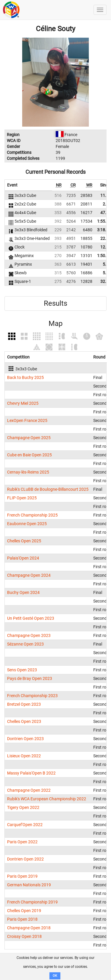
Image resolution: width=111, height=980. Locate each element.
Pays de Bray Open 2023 (30, 678)
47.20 (106, 213)
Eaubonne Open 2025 (27, 524)
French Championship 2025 (32, 515)
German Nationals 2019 (29, 885)
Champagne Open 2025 (29, 438)
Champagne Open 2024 (29, 575)
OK (55, 976)
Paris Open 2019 (22, 876)
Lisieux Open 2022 (24, 756)
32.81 (106, 281)
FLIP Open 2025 (22, 498)
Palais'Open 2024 (23, 558)
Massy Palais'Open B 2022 (31, 773)
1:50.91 (104, 256)
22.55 (106, 238)
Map (55, 324)
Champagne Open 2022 (29, 790)
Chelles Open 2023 (24, 721)
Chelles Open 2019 (24, 911)
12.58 (106, 247)
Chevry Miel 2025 (23, 403)
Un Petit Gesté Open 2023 (31, 618)
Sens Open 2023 (22, 670)
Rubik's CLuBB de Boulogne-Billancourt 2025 (48, 489)
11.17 (106, 195)
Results (55, 303)
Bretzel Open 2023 (24, 704)
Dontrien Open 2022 (25, 859)
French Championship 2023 (32, 696)
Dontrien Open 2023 (25, 739)
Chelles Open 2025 (24, 541)
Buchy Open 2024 (23, 592)
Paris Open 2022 (22, 842)
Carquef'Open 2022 (25, 825)
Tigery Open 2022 (23, 807)
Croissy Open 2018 (24, 936)
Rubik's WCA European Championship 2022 (47, 799)
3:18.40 (104, 230)
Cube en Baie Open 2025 (29, 455)
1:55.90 (104, 221)
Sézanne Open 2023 (25, 644)
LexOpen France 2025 (27, 420)
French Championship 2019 (32, 902)
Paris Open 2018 (22, 919)
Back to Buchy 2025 (25, 377)
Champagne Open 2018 (29, 928)
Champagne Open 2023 (29, 635)
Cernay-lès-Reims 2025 (28, 472)
